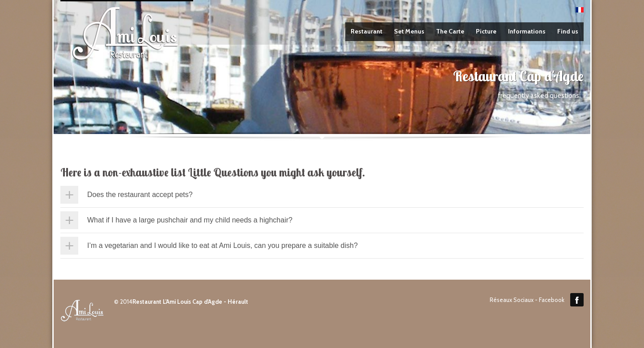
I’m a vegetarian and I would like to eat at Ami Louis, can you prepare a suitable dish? (222, 245)
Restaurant (366, 31)
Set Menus (407, 31)
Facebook (577, 300)
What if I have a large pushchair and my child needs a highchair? (190, 220)
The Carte (450, 31)
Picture (486, 31)
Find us (568, 31)
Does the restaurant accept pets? (140, 195)
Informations (527, 31)
